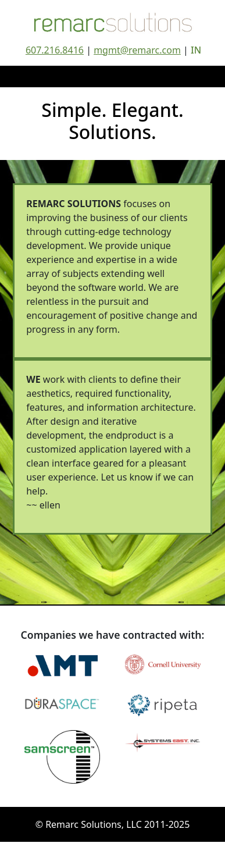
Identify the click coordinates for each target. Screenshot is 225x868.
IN (196, 50)
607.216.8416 (55, 50)
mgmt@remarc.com (137, 50)
